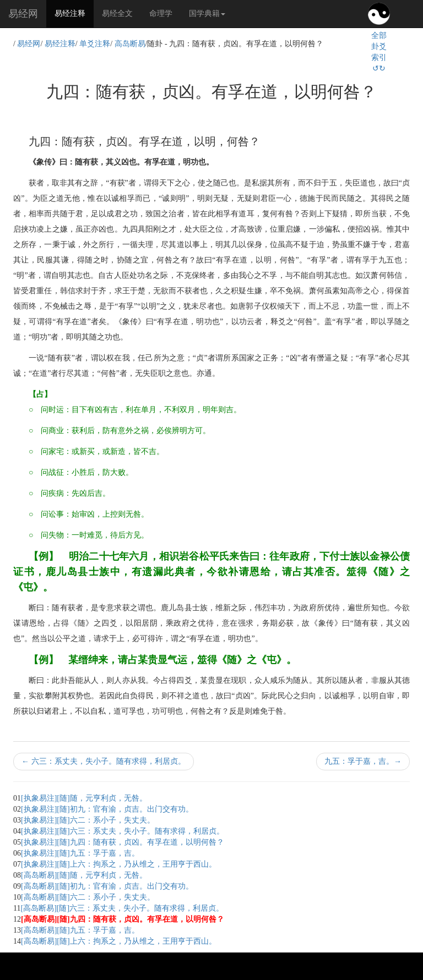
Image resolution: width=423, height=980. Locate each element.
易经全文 (117, 13)
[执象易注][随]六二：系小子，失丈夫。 (88, 820)
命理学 (161, 13)
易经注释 (74, 13)
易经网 (23, 14)
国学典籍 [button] (207, 13)
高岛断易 (130, 44)
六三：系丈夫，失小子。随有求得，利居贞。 (104, 761)
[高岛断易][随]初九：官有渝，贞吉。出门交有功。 (107, 886)
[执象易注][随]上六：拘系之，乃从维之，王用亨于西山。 (119, 864)
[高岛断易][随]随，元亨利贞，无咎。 (84, 875)
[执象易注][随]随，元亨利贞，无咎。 (84, 798)
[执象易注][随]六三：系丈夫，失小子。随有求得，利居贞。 (123, 831)
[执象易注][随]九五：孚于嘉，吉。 (80, 853)
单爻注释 (95, 44)
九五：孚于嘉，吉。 (363, 761)
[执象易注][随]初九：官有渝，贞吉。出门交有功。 (107, 809)
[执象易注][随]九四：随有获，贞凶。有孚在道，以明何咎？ (123, 842)
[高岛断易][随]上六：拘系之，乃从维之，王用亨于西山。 (119, 941)
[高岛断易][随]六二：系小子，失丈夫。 (88, 897)
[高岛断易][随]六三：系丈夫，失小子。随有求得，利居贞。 (122, 908)
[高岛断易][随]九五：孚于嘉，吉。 (80, 930)
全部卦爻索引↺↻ (379, 52)
